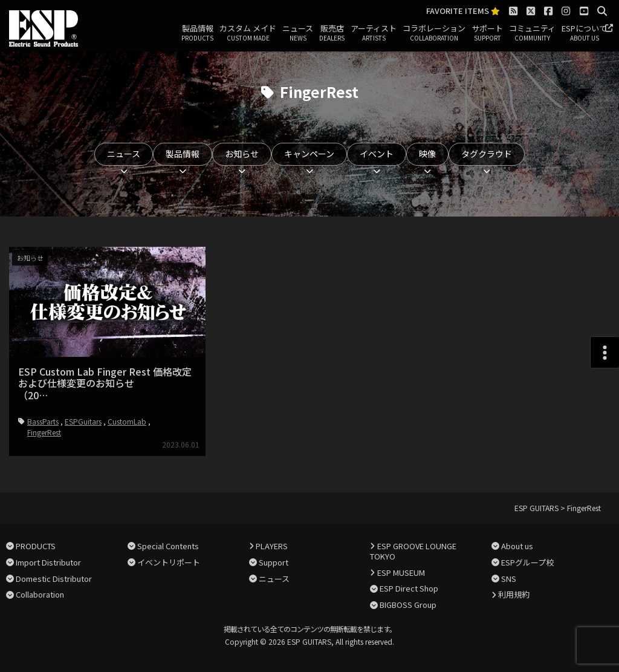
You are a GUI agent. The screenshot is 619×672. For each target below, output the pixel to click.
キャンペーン (309, 154)
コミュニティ (532, 33)
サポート (487, 33)
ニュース (298, 33)
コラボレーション (434, 33)
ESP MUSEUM (401, 573)
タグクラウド (487, 154)
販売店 (332, 33)
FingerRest (44, 432)
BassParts (43, 421)
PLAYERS (272, 546)
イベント (377, 154)
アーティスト (374, 33)
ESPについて (584, 33)
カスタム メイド (248, 33)
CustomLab (127, 421)
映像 (427, 154)
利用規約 (514, 594)
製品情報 (197, 33)
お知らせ (242, 154)
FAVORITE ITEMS (463, 11)
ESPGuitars (83, 421)
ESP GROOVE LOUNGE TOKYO (413, 551)
